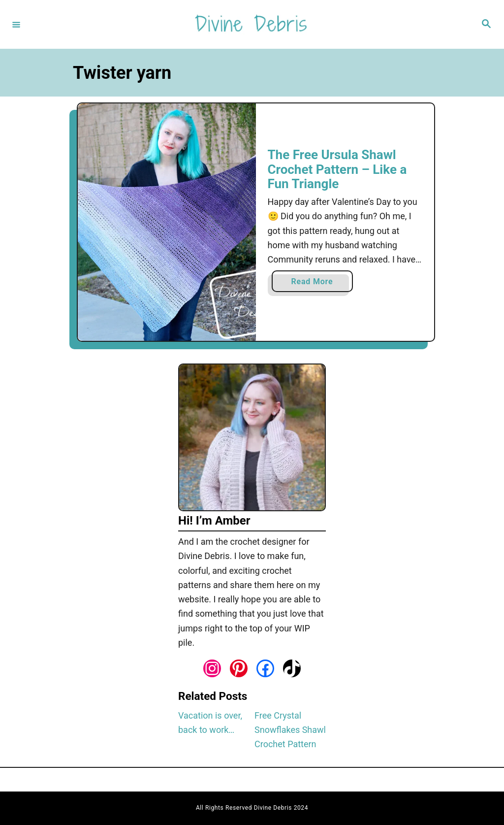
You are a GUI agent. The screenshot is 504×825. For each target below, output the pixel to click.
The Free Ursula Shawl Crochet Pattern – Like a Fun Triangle (337, 169)
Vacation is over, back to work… (210, 723)
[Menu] (16, 24)
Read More (315, 283)
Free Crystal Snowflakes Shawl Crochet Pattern (290, 730)
